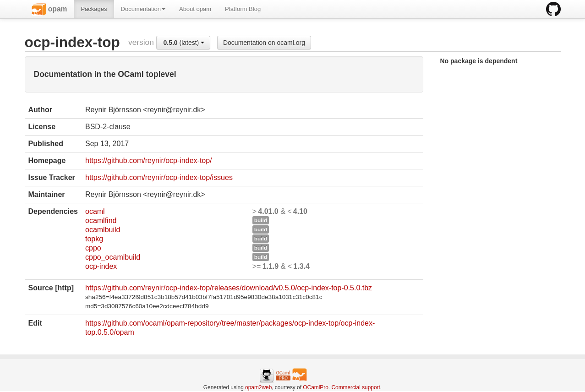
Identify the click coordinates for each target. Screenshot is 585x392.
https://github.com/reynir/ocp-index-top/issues (159, 177)
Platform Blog (243, 9)
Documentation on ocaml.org (264, 43)
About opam (195, 9)
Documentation (143, 9)
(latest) (184, 43)
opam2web (258, 387)
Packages (94, 9)
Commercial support (355, 387)
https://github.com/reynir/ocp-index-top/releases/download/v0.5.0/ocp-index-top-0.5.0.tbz (229, 288)
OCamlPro (316, 387)
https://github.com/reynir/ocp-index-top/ (149, 161)
